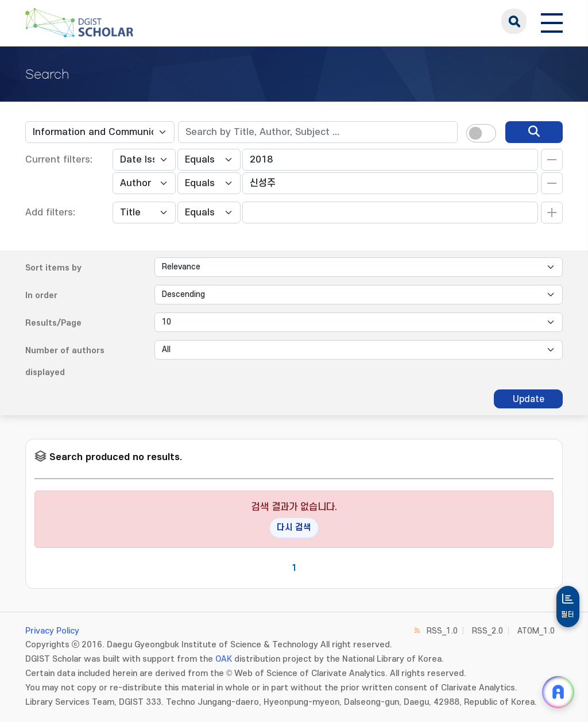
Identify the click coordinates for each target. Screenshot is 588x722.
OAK (224, 659)
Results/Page (53, 323)
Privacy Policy (52, 631)
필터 (568, 615)
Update (529, 399)
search (514, 21)
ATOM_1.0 (536, 631)
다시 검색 (294, 528)
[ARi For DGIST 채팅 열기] (558, 692)
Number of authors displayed (65, 362)
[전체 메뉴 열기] (552, 21)
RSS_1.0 (442, 631)
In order (41, 296)
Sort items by (53, 268)
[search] (534, 132)
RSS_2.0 (488, 631)
